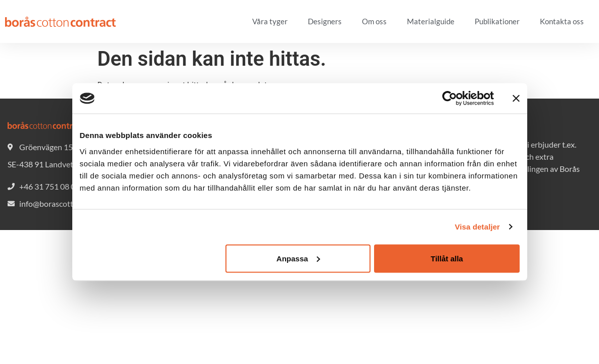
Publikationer (497, 21)
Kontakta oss (562, 21)
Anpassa (298, 258)
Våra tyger (270, 21)
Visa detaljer (477, 227)
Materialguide (431, 21)
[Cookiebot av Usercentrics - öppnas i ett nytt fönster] (450, 99)
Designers (325, 21)
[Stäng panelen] (516, 99)
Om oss (374, 21)
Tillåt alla (447, 258)
